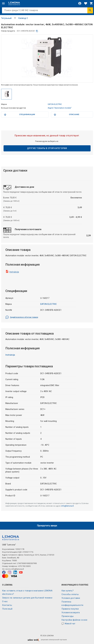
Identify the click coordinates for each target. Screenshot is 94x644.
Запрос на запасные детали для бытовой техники (27, 598)
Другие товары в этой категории (47, 148)
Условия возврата (71, 613)
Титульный (6, 18)
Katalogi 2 (23, 18)
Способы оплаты (70, 594)
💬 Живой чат (68, 624)
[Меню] (3, 3)
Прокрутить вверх (47, 526)
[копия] (37, 31)
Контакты (7, 605)
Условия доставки (71, 598)
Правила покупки (70, 609)
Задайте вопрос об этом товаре (22, 317)
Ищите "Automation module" (60, 108)
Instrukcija (14, 272)
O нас (5, 601)
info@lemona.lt (67, 506)
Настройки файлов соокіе (74, 620)
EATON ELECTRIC (55, 104)
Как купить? (68, 591)
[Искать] (90, 10)
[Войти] (80, 3)
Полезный (7, 609)
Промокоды (68, 616)
